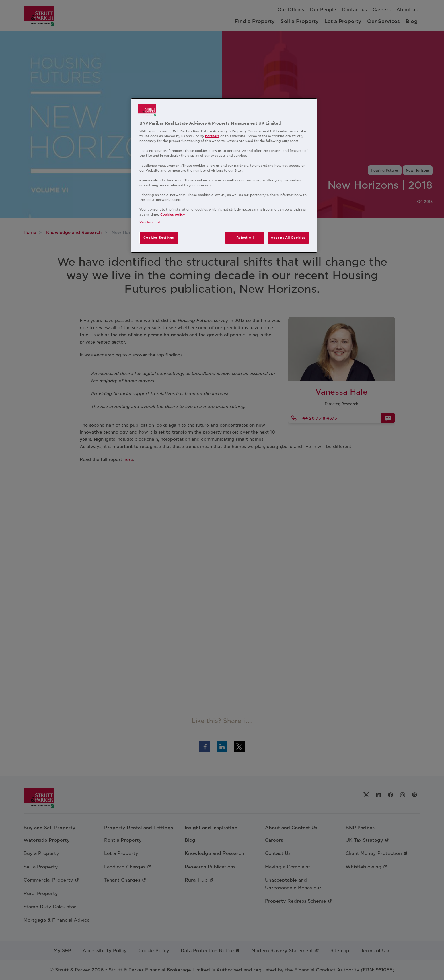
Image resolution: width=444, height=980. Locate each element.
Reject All (245, 238)
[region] (224, 176)
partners (212, 136)
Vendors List (150, 222)
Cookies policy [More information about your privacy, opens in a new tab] (173, 214)
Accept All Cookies (288, 238)
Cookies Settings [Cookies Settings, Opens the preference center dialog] (159, 238)
